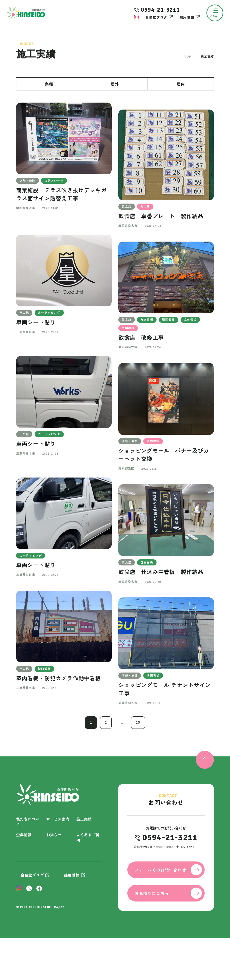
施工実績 (84, 819)
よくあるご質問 (88, 838)
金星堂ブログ (156, 17)
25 (138, 722)
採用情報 (187, 17)
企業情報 (24, 835)
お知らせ (54, 835)
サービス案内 (58, 819)
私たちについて (28, 822)
